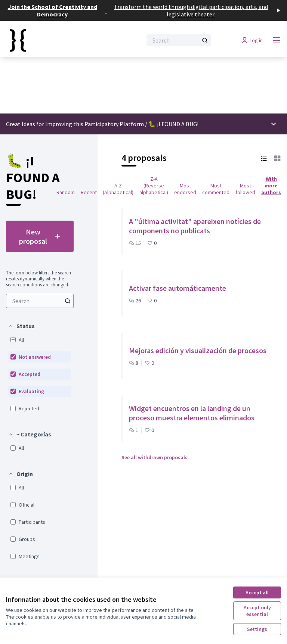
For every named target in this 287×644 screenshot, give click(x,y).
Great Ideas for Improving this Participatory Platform (75, 124)
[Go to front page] (56, 40)
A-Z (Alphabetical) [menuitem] (118, 189)
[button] (21, 326)
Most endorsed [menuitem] (185, 189)
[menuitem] (40, 301)
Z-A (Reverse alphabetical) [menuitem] (154, 186)
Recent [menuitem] (89, 192)
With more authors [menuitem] (271, 186)
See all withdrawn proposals (155, 457)
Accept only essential (257, 611)
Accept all (257, 592)
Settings (257, 629)
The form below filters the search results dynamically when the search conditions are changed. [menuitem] (38, 279)
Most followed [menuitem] (245, 189)
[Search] (179, 40)
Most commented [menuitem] (216, 189)
